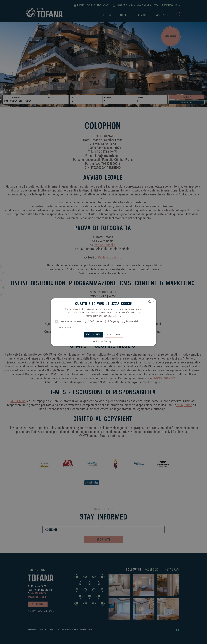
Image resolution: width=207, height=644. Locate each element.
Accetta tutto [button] (92, 334)
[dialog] (103, 322)
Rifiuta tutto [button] (115, 335)
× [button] (153, 301)
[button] (103, 341)
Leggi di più (116, 316)
